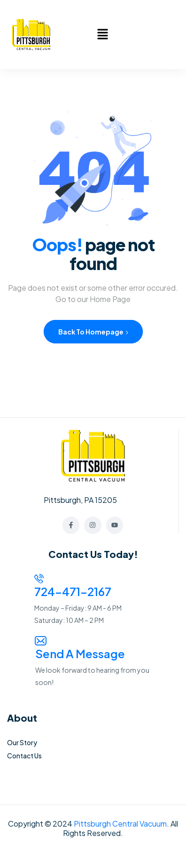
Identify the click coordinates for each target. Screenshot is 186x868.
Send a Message (80, 653)
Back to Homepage (93, 332)
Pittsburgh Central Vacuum (120, 824)
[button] (102, 34)
